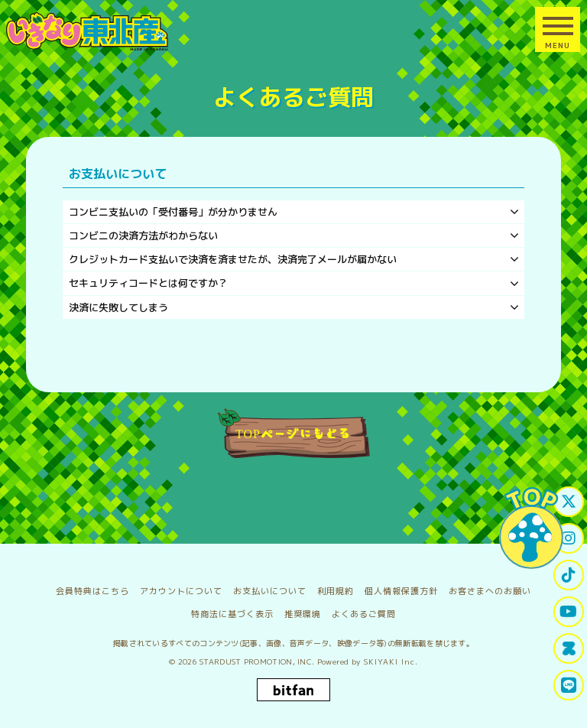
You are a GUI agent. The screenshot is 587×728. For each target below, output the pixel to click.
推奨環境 (303, 614)
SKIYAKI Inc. (391, 661)
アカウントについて (181, 591)
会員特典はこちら (92, 591)
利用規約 (336, 591)
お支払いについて (270, 591)
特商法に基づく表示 (232, 614)
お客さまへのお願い (490, 591)
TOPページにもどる (293, 433)
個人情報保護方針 (401, 591)
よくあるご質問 (364, 614)
